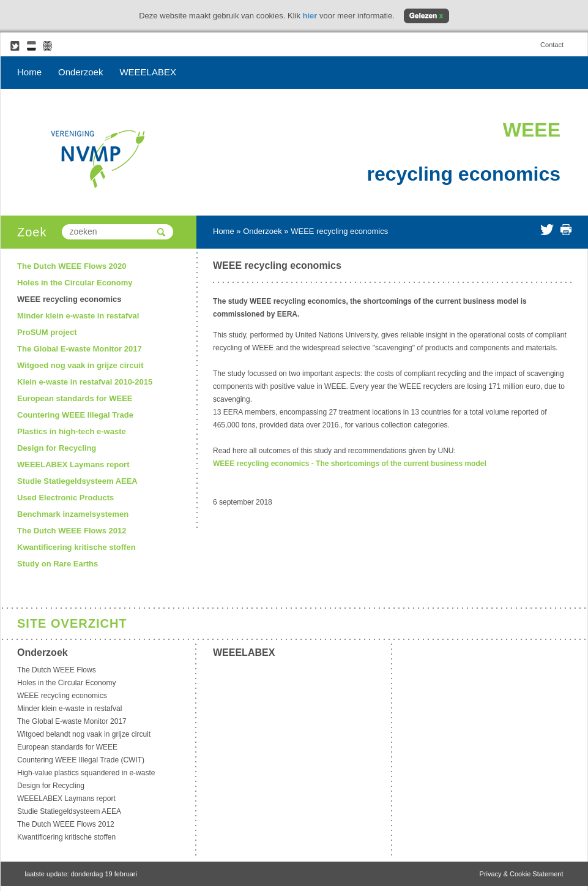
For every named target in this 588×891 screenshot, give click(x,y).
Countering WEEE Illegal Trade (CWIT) (81, 760)
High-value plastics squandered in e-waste (86, 773)
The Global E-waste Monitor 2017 (80, 349)
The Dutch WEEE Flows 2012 (72, 531)
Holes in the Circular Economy (75, 283)
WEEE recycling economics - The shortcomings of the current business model (350, 464)
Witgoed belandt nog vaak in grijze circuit (84, 734)
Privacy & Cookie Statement (522, 874)
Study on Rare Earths (58, 564)
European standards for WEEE (75, 398)
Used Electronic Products (65, 498)
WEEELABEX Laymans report (73, 464)
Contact (552, 45)
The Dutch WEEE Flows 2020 (72, 266)
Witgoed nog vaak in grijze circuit (80, 365)
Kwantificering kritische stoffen (76, 547)
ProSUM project (47, 332)
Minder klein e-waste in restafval (78, 316)
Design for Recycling (57, 448)
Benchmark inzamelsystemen (73, 514)
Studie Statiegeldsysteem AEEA (77, 481)
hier (310, 16)
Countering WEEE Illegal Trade (75, 415)
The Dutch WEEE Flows (57, 670)
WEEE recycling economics (69, 299)
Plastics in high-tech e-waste (72, 431)
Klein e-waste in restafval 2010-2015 (85, 382)
